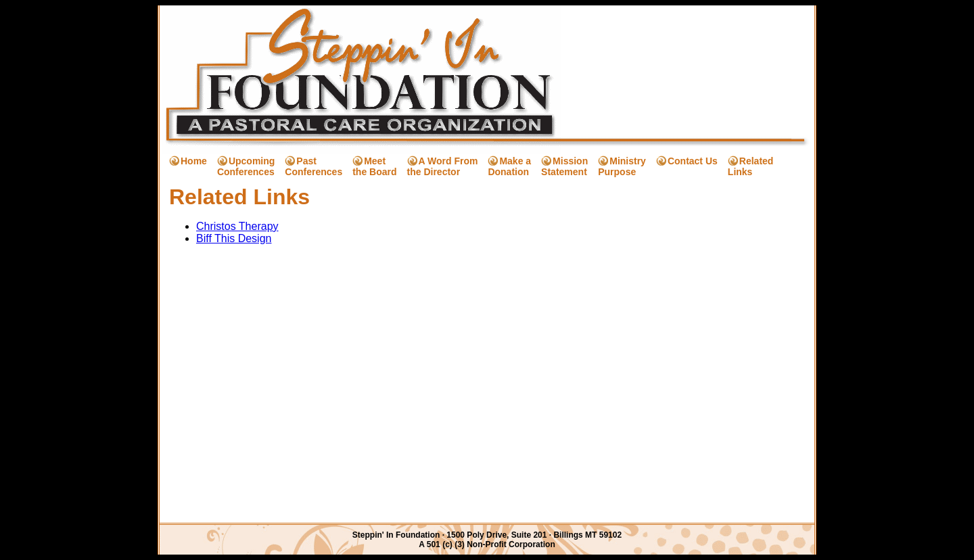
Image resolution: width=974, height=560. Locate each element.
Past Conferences (314, 166)
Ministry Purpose (622, 166)
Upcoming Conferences (246, 166)
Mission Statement (564, 166)
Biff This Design (234, 238)
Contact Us (693, 161)
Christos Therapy (237, 226)
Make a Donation (509, 166)
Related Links (751, 166)
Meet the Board (374, 166)
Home (194, 161)
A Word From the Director (443, 166)
